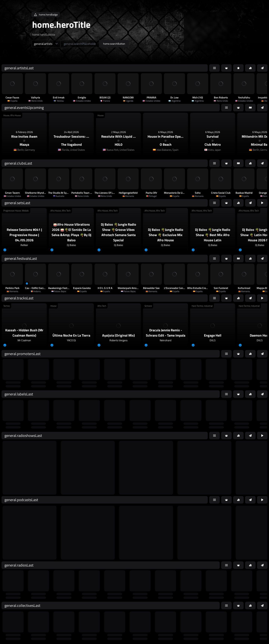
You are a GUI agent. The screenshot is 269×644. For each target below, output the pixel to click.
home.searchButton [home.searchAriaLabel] (114, 44)
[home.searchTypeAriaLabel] (46, 44)
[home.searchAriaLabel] (80, 44)
